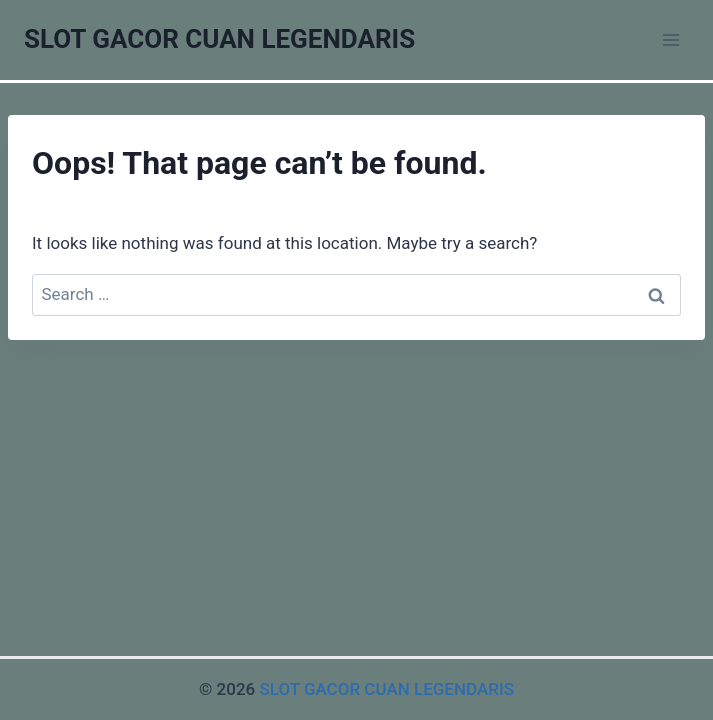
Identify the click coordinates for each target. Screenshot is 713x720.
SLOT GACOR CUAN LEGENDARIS (386, 689)
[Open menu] (670, 39)
